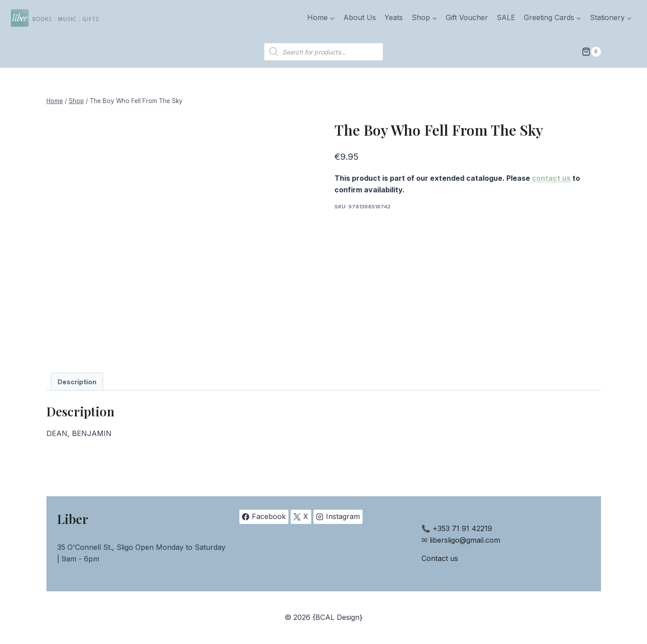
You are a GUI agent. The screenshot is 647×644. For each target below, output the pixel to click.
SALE (506, 17)
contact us (551, 178)
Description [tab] (77, 382)
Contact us (440, 558)
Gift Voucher (467, 17)
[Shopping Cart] (591, 52)
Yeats (394, 17)
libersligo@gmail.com (465, 540)
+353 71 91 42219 (462, 528)
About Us (360, 17)
